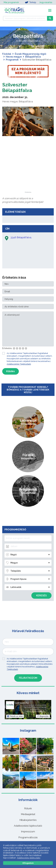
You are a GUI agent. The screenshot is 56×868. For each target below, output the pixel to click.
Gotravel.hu (22, 703)
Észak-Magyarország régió (30, 54)
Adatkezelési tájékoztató (28, 826)
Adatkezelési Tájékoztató (19, 364)
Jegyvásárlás (46, 2)
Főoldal (7, 54)
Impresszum (28, 832)
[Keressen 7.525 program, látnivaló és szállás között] (25, 18)
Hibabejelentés (28, 820)
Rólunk (28, 808)
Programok (12, 60)
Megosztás (43, 716)
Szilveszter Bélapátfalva (17, 87)
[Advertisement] (28, 173)
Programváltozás (28, 837)
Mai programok (11, 2)
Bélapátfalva (33, 57)
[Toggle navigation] (50, 10)
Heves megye (14, 57)
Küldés (11, 371)
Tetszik (15, 716)
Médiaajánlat (28, 814)
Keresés (41, 596)
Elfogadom (28, 863)
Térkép (31, 2)
